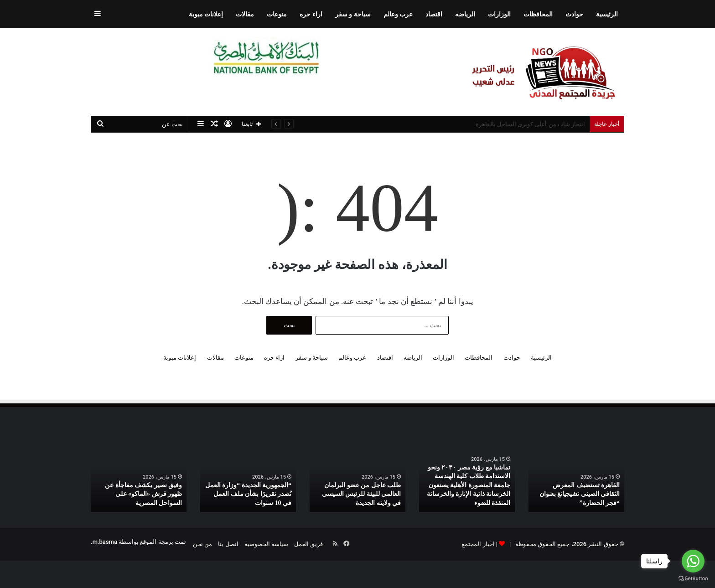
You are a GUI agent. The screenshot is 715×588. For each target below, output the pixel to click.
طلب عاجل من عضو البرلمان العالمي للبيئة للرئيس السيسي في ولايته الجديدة (362, 494)
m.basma (105, 542)
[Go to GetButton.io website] (693, 579)
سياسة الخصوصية (266, 544)
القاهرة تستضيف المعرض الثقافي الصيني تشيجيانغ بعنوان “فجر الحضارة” (580, 494)
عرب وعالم (398, 14)
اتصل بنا (228, 544)
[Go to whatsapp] (693, 561)
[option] (576, 477)
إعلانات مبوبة (206, 14)
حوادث (574, 14)
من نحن (202, 544)
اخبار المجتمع (478, 544)
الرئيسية (607, 14)
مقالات (245, 14)
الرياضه (465, 14)
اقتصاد (434, 14)
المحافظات (538, 14)
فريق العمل (308, 544)
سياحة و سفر (353, 14)
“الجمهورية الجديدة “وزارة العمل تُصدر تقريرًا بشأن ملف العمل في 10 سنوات (249, 494)
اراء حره (311, 14)
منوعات (277, 14)
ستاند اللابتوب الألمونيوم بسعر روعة (541, 124)
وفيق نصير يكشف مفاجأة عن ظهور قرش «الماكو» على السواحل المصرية (143, 494)
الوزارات (499, 14)
